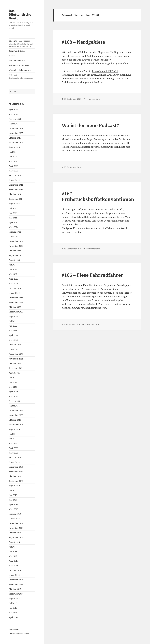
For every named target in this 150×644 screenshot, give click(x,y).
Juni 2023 (13, 269)
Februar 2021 (15, 401)
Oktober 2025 (15, 138)
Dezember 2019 (16, 467)
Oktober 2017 (15, 589)
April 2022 (13, 335)
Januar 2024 (14, 237)
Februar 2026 (15, 119)
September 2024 (16, 199)
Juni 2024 (13, 213)
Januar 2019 (14, 519)
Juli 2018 (13, 547)
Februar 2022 (15, 345)
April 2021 (13, 392)
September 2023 (16, 255)
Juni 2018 (13, 552)
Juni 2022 (13, 326)
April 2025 (13, 166)
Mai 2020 (13, 443)
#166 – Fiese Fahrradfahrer (92, 275)
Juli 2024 (13, 208)
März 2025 (13, 171)
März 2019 (13, 509)
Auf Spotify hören (17, 61)
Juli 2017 (13, 603)
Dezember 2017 (16, 580)
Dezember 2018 (16, 523)
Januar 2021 (14, 406)
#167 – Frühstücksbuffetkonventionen (98, 196)
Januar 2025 (14, 180)
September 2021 (16, 368)
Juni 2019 (13, 495)
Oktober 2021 (15, 363)
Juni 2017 (13, 608)
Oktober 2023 (15, 251)
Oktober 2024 (15, 194)
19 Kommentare (93, 99)
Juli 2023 (13, 265)
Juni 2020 (13, 439)
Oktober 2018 (15, 533)
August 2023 (14, 260)
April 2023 (13, 279)
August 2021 (14, 373)
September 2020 (16, 425)
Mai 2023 (13, 274)
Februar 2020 (15, 457)
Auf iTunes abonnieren (19, 65)
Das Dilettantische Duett (20, 14)
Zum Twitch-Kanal (17, 51)
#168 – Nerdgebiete (83, 42)
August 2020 (14, 429)
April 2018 (13, 561)
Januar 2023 (14, 293)
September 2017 (16, 594)
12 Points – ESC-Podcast (22, 44)
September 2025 (16, 143)
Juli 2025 (13, 152)
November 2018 (16, 528)
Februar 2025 (15, 175)
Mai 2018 (13, 556)
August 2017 (14, 599)
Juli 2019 (13, 490)
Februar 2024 (15, 232)
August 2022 (14, 316)
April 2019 (13, 505)
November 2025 (16, 133)
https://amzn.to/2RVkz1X (105, 71)
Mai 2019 (13, 500)
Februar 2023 (15, 288)
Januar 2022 (14, 349)
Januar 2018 (14, 575)
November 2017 (16, 584)
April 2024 (13, 222)
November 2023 (16, 246)
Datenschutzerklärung (19, 634)
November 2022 (16, 302)
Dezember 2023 (16, 241)
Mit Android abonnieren (20, 70)
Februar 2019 (15, 514)
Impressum (14, 629)
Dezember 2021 (16, 354)
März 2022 (13, 340)
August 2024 (14, 204)
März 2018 (13, 566)
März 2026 (13, 114)
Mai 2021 (13, 387)
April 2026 (13, 110)
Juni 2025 (13, 157)
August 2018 (14, 542)
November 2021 (16, 359)
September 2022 (16, 312)
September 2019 (16, 481)
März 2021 (13, 396)
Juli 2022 (13, 321)
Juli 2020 (13, 434)
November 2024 (16, 190)
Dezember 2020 (16, 410)
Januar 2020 (14, 462)
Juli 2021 (13, 378)
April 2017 (13, 617)
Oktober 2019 (15, 476)
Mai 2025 (13, 161)
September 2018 (16, 537)
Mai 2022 (13, 331)
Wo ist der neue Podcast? (90, 125)
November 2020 (16, 415)
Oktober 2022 (15, 307)
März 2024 (13, 227)
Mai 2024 (13, 218)
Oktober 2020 (15, 420)
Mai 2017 (13, 613)
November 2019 (16, 472)
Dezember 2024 (16, 185)
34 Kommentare (92, 324)
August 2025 (14, 147)
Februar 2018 (15, 570)
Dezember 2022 (16, 298)
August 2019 (14, 486)
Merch (12, 56)
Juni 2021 (13, 382)
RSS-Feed (22, 76)
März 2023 (13, 284)
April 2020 (13, 448)
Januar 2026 (14, 124)
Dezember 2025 (16, 128)
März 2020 (13, 453)
